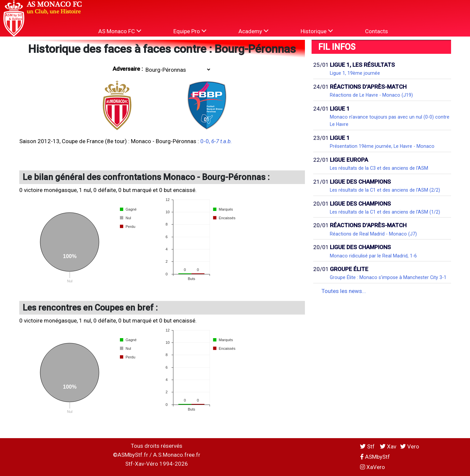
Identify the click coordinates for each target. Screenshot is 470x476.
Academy (253, 31)
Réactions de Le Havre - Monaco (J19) (371, 95)
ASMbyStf (375, 457)
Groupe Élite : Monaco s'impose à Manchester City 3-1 (388, 277)
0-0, (216, 141)
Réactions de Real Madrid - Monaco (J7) (373, 234)
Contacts (376, 31)
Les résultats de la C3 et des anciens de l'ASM (379, 168)
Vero (410, 446)
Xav (388, 446)
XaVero (373, 467)
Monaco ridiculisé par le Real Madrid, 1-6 (373, 256)
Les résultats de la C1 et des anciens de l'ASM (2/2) (385, 190)
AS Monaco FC (120, 31)
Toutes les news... (344, 291)
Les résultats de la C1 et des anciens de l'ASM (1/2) (385, 212)
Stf (368, 446)
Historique (317, 31)
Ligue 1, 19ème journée (355, 73)
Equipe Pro (190, 31)
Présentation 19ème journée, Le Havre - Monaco (382, 146)
